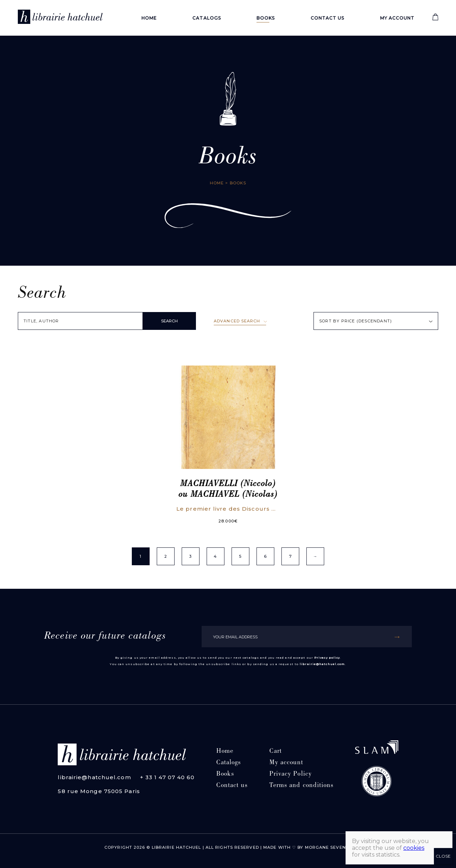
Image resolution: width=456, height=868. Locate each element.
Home (149, 18)
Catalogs (207, 18)
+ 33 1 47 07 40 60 (167, 777)
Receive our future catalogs (105, 637)
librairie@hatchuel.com (322, 664)
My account (397, 18)
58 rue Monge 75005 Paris (99, 791)
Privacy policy (327, 658)
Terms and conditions (302, 786)
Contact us (328, 18)
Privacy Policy (291, 774)
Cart (276, 752)
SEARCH (169, 321)
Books (266, 18)
